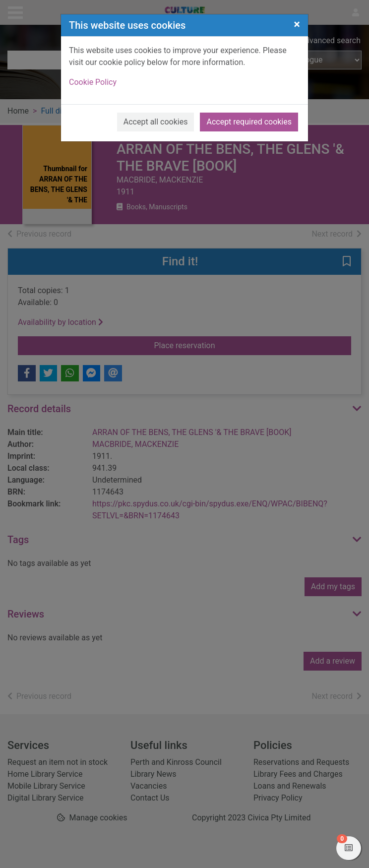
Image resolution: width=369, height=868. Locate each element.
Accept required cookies (249, 122)
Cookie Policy (93, 82)
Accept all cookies (156, 122)
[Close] (297, 24)
